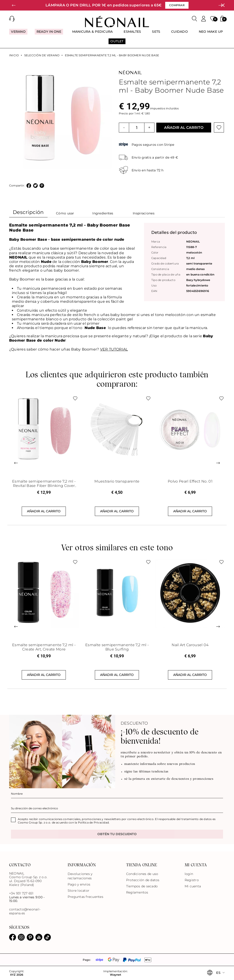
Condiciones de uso (142, 874)
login (189, 874)
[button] (14, 5)
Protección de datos (143, 880)
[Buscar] (194, 19)
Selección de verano (42, 55)
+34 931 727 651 (21, 893)
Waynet (115, 975)
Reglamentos (137, 892)
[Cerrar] (223, 5)
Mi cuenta (193, 886)
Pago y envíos (79, 884)
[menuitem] (18, 34)
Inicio (14, 55)
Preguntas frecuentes (85, 897)
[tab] (28, 213)
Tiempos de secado (142, 886)
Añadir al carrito (184, 128)
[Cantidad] (137, 128)
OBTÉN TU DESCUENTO (117, 834)
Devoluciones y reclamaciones (80, 876)
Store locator (78, 891)
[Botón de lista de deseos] (219, 127)
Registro (192, 880)
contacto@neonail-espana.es (25, 911)
